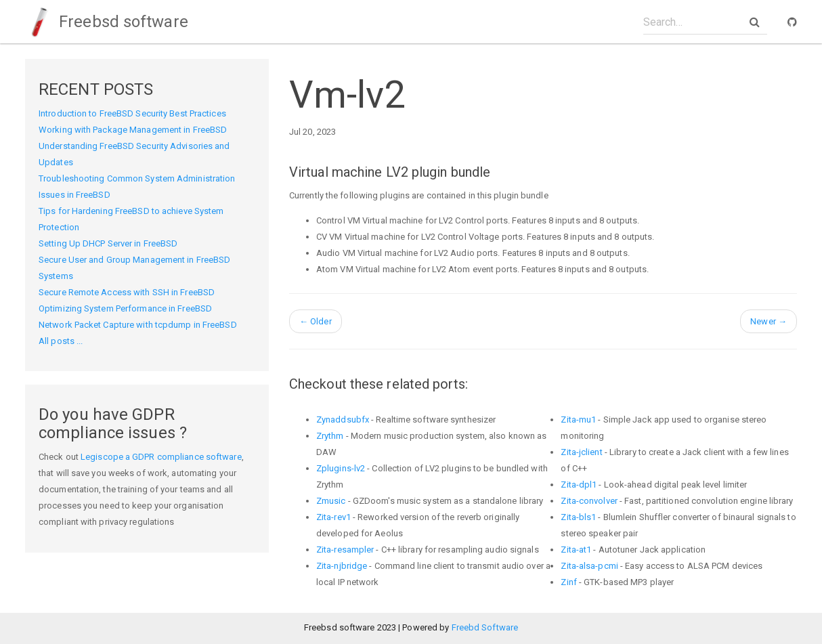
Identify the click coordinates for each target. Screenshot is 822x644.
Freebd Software (485, 627)
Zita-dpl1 (579, 485)
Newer (769, 321)
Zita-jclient (581, 452)
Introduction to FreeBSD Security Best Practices (132, 113)
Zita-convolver (589, 501)
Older (316, 321)
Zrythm (330, 436)
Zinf (568, 582)
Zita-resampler (345, 550)
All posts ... (61, 341)
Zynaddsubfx (343, 420)
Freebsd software (107, 22)
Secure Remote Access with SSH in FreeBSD (127, 292)
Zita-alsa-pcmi (589, 566)
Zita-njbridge (342, 566)
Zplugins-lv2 (341, 468)
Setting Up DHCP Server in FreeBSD (108, 243)
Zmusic (331, 501)
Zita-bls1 (578, 517)
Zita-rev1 (333, 517)
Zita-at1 (576, 550)
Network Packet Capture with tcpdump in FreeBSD (138, 325)
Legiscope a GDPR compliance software (161, 457)
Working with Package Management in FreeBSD (133, 130)
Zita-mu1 (578, 420)
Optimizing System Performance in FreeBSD (125, 308)
